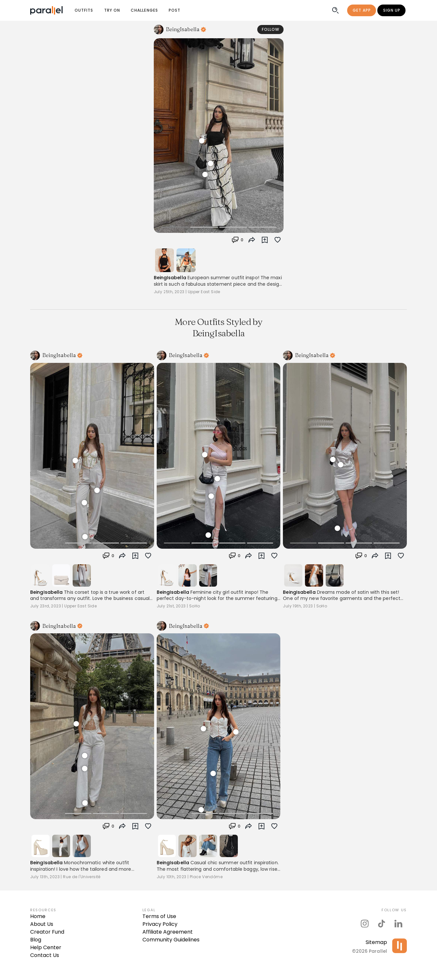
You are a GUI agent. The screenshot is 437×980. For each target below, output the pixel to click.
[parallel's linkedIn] (398, 924)
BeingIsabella (170, 278)
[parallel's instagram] (365, 924)
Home (38, 916)
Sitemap (376, 942)
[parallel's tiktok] (382, 924)
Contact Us (45, 955)
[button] (238, 240)
